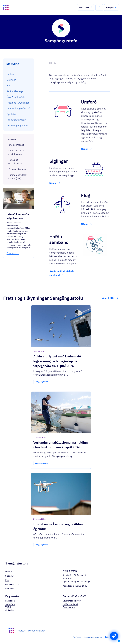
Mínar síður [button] (13, 253)
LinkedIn (9, 610)
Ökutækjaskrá (12, 584)
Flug (7, 580)
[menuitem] (19, 74)
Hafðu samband (70, 604)
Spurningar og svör (72, 601)
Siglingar (9, 576)
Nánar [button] (87, 149)
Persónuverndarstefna (93, 637)
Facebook (10, 601)
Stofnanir (77, 637)
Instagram (10, 604)
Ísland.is (21, 631)
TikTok (8, 607)
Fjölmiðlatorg (69, 607)
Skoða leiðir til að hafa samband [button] (62, 273)
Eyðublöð (10, 589)
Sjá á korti (67, 578)
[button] (86, 7)
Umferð (9, 572)
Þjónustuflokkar (37, 631)
